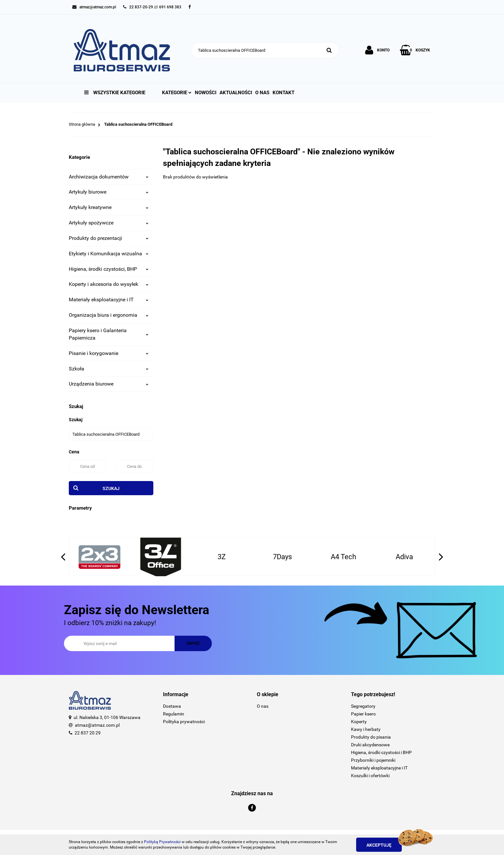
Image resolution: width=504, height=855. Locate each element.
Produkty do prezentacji (109, 238)
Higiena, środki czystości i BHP (381, 752)
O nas (262, 93)
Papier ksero (363, 714)
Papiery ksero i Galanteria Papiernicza (109, 334)
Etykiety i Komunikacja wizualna (109, 254)
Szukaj (111, 488)
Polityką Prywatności (162, 842)
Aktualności (236, 93)
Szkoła (109, 369)
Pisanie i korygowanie (109, 353)
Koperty (359, 722)
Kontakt (283, 93)
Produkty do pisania (371, 737)
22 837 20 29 (88, 733)
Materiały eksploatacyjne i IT (109, 300)
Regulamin (174, 714)
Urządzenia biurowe (109, 384)
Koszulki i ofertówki (370, 776)
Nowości (206, 93)
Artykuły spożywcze (109, 223)
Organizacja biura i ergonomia (109, 315)
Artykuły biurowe (109, 192)
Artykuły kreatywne (109, 207)
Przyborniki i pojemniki (373, 760)
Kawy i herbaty (366, 729)
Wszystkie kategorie (115, 93)
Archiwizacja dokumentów (109, 177)
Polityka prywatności (184, 722)
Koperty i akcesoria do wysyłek (109, 284)
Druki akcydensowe (370, 745)
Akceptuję (379, 845)
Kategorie (177, 93)
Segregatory (363, 706)
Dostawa (172, 706)
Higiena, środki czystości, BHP (109, 269)
